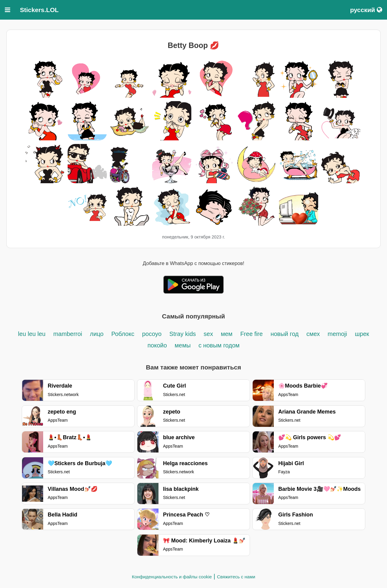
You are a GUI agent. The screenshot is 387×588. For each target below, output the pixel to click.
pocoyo (152, 334)
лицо (97, 334)
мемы (183, 345)
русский (366, 10)
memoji (337, 334)
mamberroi (68, 334)
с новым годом (219, 345)
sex (208, 334)
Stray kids (183, 334)
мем (227, 334)
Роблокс (123, 334)
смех (313, 334)
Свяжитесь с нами (236, 577)
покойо (157, 345)
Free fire (251, 334)
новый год (285, 334)
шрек (362, 334)
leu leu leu (32, 334)
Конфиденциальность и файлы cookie (172, 577)
